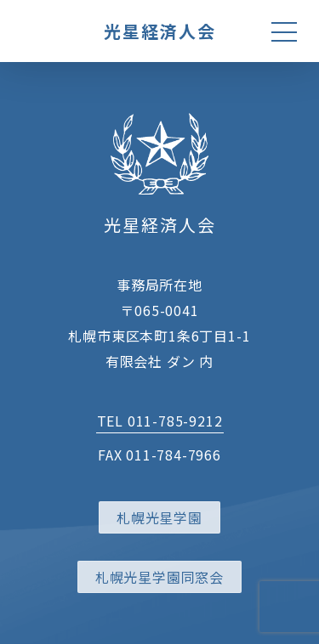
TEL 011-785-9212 (160, 421)
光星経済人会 (160, 31)
